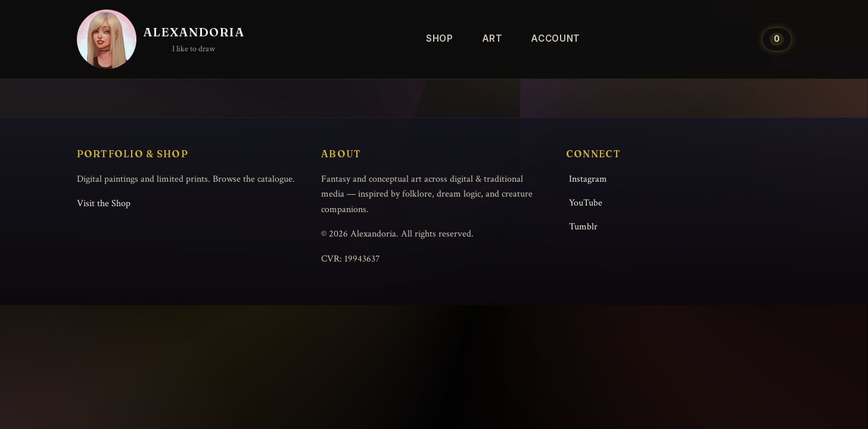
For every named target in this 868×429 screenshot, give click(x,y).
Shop (439, 38)
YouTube (586, 203)
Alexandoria (194, 32)
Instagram (588, 179)
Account (555, 38)
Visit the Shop (104, 203)
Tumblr (583, 227)
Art (492, 38)
